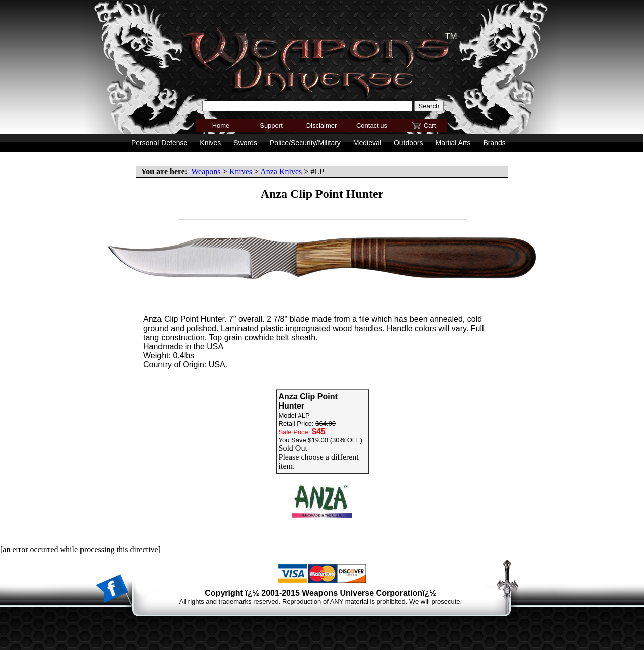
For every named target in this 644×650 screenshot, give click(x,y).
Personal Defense (159, 143)
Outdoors (409, 143)
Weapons (206, 171)
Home (221, 126)
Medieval (367, 143)
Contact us (372, 126)
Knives (241, 171)
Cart (430, 126)
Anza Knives (281, 171)
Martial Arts (453, 143)
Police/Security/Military (305, 143)
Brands (494, 143)
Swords (245, 143)
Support (271, 126)
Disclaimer (322, 126)
